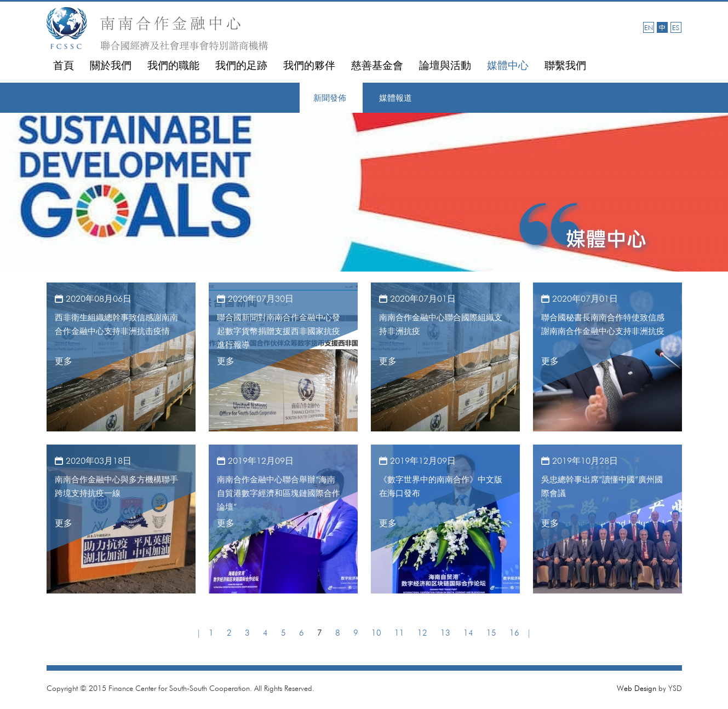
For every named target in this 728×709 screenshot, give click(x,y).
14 (468, 633)
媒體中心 (508, 65)
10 (376, 633)
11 (399, 633)
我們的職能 (173, 65)
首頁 (64, 65)
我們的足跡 (241, 65)
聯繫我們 (565, 65)
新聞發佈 (330, 98)
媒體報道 (395, 98)
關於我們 (111, 65)
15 (491, 633)
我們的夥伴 (309, 65)
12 (422, 633)
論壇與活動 (445, 65)
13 (445, 633)
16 (514, 633)
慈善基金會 (377, 65)
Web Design (637, 688)
